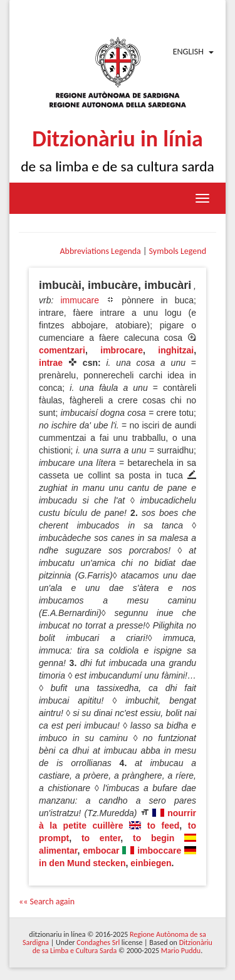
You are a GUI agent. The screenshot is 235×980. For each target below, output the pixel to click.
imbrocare (122, 350)
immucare (79, 300)
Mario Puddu (181, 951)
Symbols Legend (178, 251)
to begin (154, 838)
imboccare (159, 851)
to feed (164, 826)
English (188, 52)
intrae (51, 363)
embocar (101, 851)
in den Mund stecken (82, 863)
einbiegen (151, 863)
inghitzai (176, 350)
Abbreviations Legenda (100, 251)
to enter (101, 838)
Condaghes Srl (98, 942)
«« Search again (47, 902)
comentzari (62, 350)
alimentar (58, 851)
